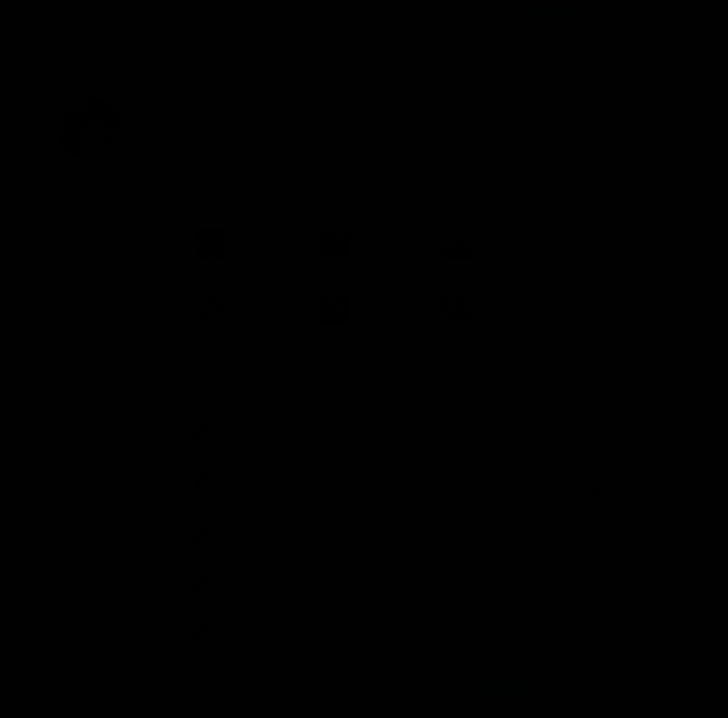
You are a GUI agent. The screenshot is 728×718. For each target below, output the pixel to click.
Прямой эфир (632, 13)
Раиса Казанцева (626, 648)
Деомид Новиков (626, 492)
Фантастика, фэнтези (254, 150)
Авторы (80, 13)
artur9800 (615, 123)
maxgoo (612, 230)
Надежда (615, 39)
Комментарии (222, 405)
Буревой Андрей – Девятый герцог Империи (345, 553)
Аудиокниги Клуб (50, 703)
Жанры (48, 13)
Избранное (220, 207)
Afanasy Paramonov (629, 409)
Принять (509, 689)
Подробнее (322, 694)
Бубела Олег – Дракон (308, 453)
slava (231, 426)
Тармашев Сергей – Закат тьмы (324, 503)
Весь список (215, 365)
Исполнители (122, 13)
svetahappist (619, 576)
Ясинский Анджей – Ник (312, 603)
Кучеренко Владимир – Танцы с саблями (339, 654)
